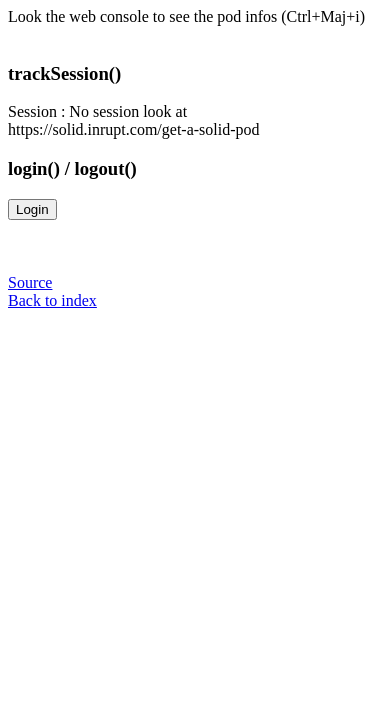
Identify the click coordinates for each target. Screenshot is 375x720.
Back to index (52, 300)
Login (32, 209)
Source (30, 282)
